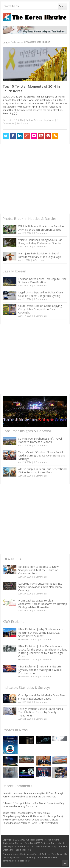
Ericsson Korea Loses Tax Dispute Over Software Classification (42, 281)
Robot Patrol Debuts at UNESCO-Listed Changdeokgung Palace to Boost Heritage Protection (31, 821)
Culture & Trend (34, 120)
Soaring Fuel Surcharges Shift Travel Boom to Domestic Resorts (40, 440)
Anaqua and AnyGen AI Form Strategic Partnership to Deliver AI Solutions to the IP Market (33, 795)
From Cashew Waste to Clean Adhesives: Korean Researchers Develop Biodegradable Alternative (43, 604)
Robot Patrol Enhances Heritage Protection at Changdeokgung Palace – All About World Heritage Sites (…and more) (34, 816)
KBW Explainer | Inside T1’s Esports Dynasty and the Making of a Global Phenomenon (40, 670)
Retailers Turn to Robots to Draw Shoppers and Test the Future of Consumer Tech (38, 570)
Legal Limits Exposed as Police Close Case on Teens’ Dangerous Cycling (41, 294)
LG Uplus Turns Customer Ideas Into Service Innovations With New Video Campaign (40, 587)
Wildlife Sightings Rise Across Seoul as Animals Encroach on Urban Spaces (41, 228)
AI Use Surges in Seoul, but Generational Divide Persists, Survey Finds (43, 471)
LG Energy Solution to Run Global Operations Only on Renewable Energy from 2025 (33, 805)
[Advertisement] (35, 179)
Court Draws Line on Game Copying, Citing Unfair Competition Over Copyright (40, 309)
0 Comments (40, 233)
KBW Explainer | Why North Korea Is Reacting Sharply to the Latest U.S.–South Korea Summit (41, 633)
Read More (22, 123)
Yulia (5, 803)
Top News (49, 120)
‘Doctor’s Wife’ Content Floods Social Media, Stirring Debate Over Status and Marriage (42, 455)
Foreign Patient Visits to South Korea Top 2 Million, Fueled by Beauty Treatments (41, 712)
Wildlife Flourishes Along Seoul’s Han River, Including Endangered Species (40, 242)
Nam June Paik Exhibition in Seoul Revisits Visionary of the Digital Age (40, 255)
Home (6, 42)
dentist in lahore (11, 793)
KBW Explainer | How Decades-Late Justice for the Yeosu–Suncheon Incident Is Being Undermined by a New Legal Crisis (43, 651)
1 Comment (46, 660)
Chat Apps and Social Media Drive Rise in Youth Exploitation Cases (42, 697)
